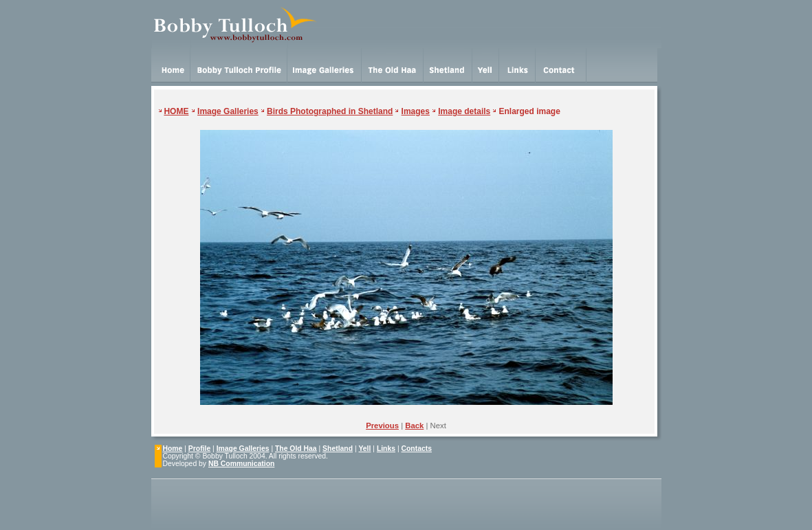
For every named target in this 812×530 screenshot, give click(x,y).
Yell (364, 449)
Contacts (417, 449)
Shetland (338, 449)
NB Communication (241, 464)
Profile (199, 449)
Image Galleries (228, 111)
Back (414, 426)
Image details (464, 111)
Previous (382, 426)
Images (416, 111)
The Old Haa (296, 449)
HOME (176, 111)
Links (386, 449)
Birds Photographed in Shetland (330, 111)
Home (173, 449)
